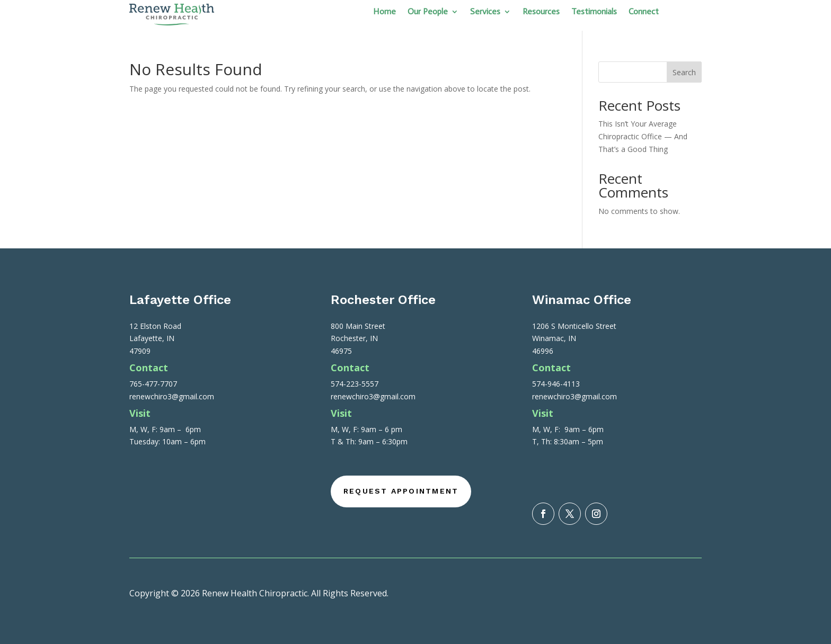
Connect (644, 12)
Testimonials (594, 12)
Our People (428, 12)
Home (384, 12)
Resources (541, 12)
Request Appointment (401, 491)
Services (485, 12)
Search (684, 72)
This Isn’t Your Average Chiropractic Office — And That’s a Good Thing (643, 136)
